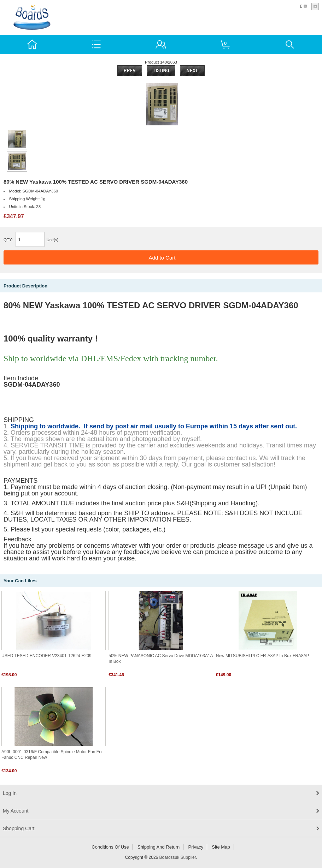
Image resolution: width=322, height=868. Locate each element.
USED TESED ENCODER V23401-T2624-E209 (46, 656)
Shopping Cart (19, 828)
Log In (10, 793)
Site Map (221, 847)
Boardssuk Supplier (178, 857)
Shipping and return (159, 847)
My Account (16, 811)
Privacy (196, 847)
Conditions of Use (110, 847)
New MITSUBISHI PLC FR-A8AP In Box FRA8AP (263, 656)
